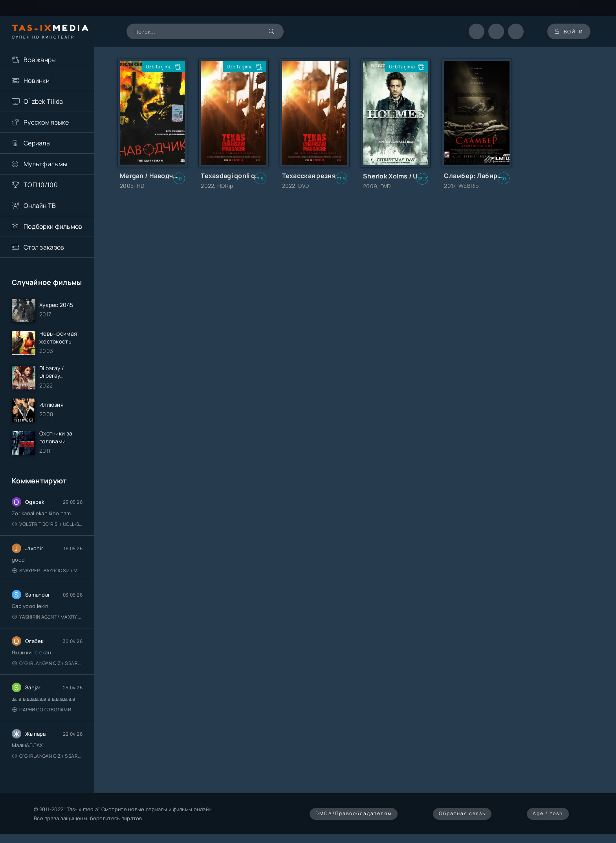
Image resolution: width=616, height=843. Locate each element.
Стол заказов (44, 247)
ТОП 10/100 (41, 185)
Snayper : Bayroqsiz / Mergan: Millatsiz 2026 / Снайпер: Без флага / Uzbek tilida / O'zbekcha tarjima (47, 572)
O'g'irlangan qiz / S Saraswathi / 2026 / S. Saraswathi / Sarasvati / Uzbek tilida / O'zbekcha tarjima (47, 665)
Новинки (37, 81)
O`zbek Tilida (43, 101)
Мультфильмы (45, 164)
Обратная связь (462, 815)
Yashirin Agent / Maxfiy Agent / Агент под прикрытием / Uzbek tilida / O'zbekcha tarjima (47, 618)
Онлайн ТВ (40, 206)
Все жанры (40, 60)
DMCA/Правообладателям (354, 815)
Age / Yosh (548, 815)
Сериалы (37, 143)
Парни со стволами (42, 711)
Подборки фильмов (53, 226)
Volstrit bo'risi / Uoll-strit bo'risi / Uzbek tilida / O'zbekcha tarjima (47, 526)
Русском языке (46, 122)
